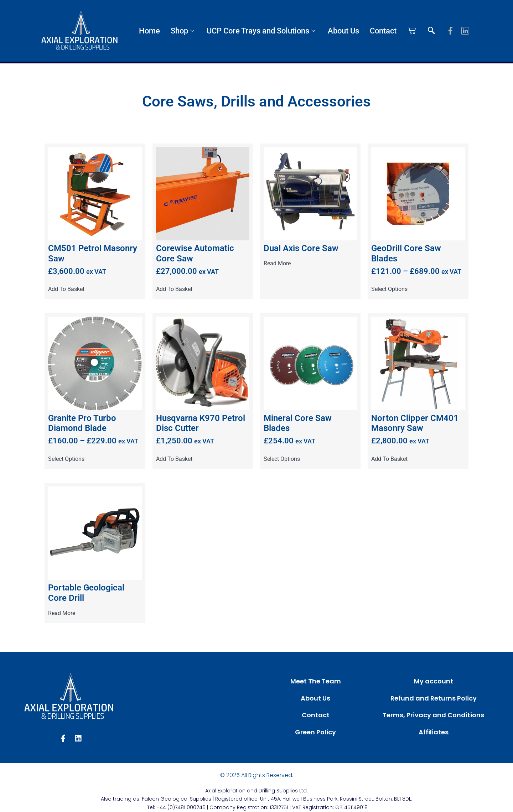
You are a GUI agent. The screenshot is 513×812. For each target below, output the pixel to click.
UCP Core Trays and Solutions (262, 31)
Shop (183, 31)
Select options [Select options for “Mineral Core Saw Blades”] (282, 459)
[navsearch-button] (431, 31)
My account (434, 681)
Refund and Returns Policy (434, 698)
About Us (343, 31)
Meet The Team (316, 681)
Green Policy (315, 732)
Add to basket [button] (66, 289)
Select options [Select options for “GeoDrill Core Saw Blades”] (389, 289)
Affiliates (434, 732)
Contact (383, 31)
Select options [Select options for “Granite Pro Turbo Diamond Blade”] (66, 459)
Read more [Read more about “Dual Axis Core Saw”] (277, 264)
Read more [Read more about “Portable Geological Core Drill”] (62, 613)
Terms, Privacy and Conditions (433, 715)
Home (149, 31)
